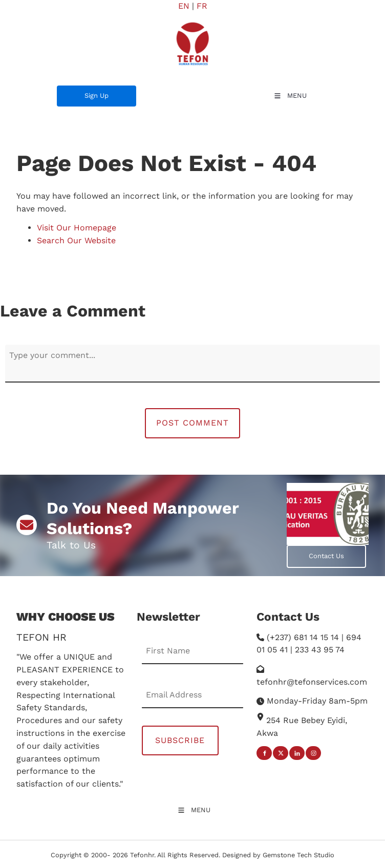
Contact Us (304, 551)
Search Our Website (76, 240)
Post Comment (193, 423)
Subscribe (180, 740)
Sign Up (69, 91)
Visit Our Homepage (77, 228)
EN (184, 6)
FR (202, 6)
